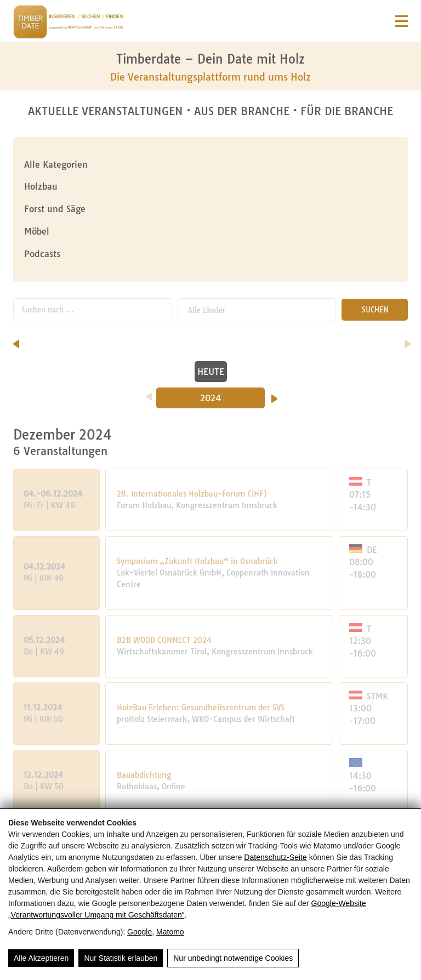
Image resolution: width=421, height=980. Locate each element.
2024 (211, 398)
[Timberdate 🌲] (68, 24)
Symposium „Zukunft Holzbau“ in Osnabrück (197, 561)
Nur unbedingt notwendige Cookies (233, 958)
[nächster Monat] (408, 340)
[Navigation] (402, 21)
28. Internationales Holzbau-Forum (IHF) (192, 494)
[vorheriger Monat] (16, 340)
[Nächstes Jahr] (274, 395)
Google (140, 932)
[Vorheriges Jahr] (149, 393)
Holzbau (41, 186)
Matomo (170, 932)
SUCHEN (375, 310)
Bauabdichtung (144, 775)
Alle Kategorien (56, 164)
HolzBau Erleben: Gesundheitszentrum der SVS (201, 708)
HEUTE (211, 372)
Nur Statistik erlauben (121, 958)
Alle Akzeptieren (41, 958)
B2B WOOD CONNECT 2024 (164, 640)
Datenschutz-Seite (275, 857)
